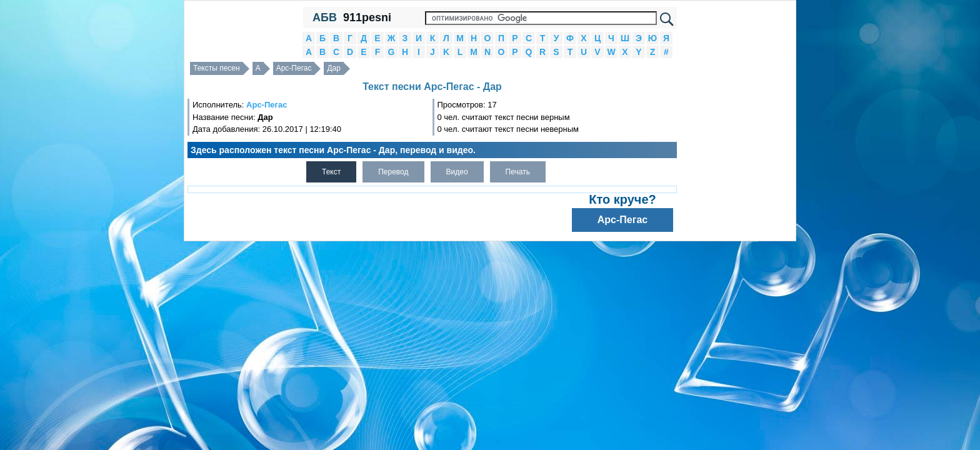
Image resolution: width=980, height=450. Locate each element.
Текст (331, 172)
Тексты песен (217, 68)
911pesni (367, 17)
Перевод (393, 172)
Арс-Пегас (294, 68)
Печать (518, 172)
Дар (333, 68)
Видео (457, 172)
